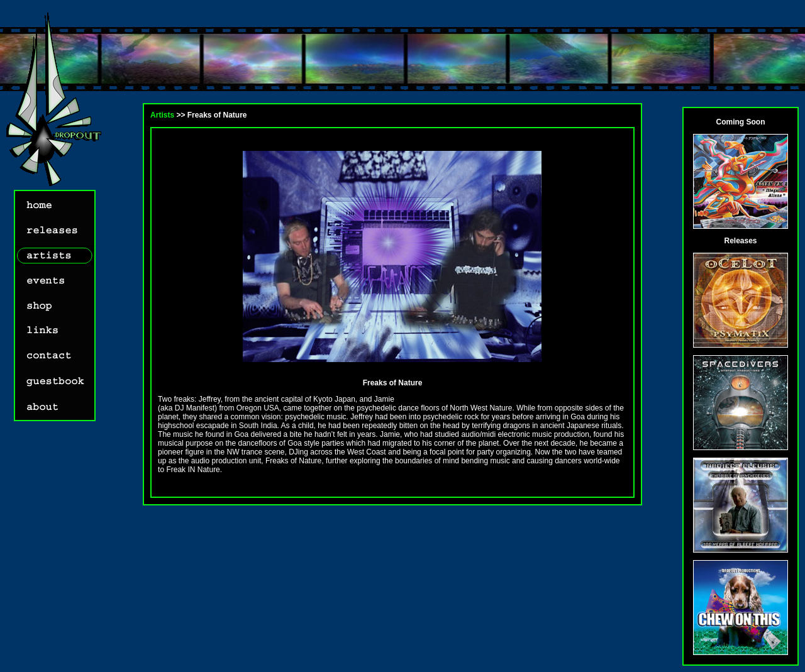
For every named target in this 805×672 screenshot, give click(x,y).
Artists (162, 115)
